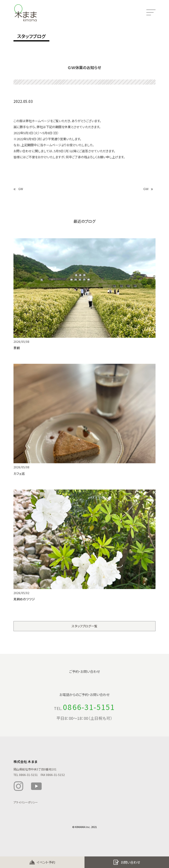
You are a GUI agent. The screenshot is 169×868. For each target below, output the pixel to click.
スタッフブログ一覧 (84, 627)
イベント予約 (46, 862)
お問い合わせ (130, 862)
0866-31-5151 (89, 708)
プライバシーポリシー (26, 803)
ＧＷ (146, 189)
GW (21, 189)
